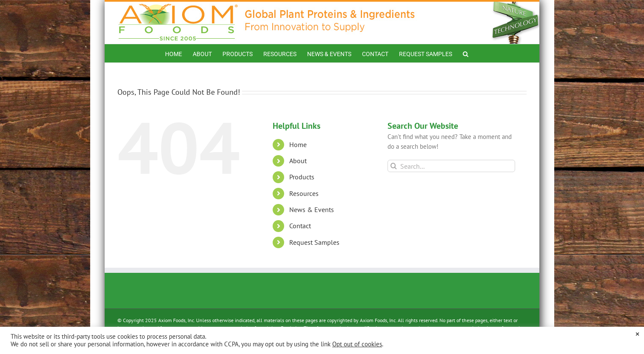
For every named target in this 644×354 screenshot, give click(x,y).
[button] (466, 53)
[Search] (394, 166)
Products (302, 177)
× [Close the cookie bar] (637, 334)
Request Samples (314, 242)
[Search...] (452, 166)
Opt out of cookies (357, 344)
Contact (300, 226)
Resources (304, 193)
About (298, 161)
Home (298, 144)
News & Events (312, 210)
